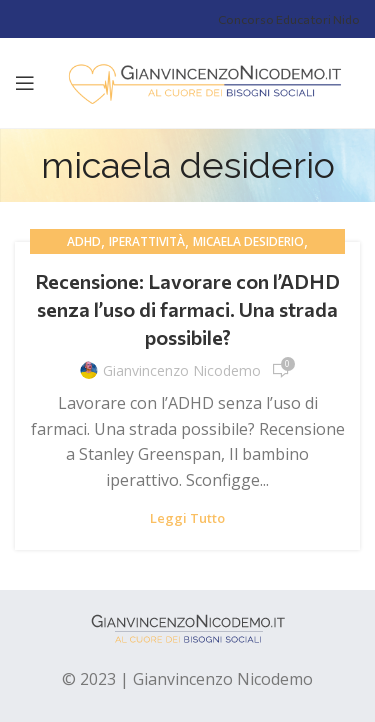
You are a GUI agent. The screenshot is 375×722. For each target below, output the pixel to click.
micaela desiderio (248, 241)
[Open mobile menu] (25, 83)
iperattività (147, 241)
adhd (84, 241)
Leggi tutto (187, 518)
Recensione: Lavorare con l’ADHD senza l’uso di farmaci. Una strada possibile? (187, 309)
